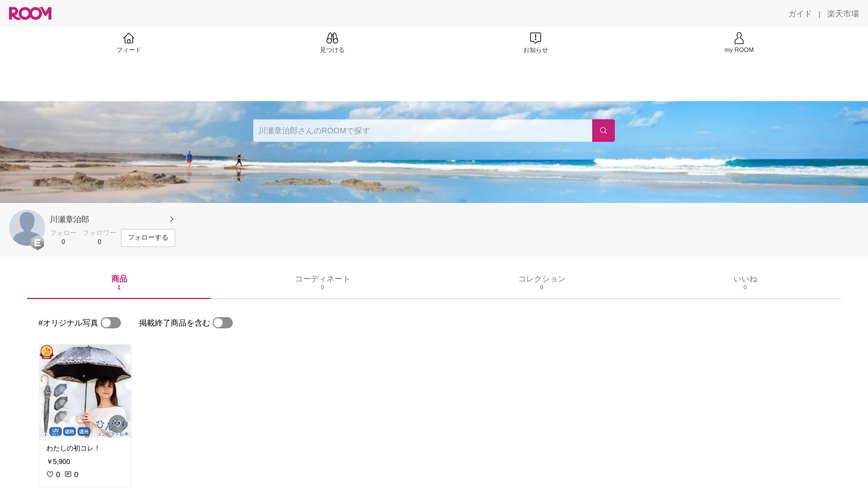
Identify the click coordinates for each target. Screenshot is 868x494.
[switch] (111, 323)
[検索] (604, 131)
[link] (85, 391)
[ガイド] (800, 14)
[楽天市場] (843, 14)
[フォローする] (148, 238)
